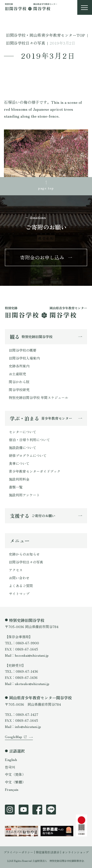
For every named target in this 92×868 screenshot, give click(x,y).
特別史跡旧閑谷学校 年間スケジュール (39, 398)
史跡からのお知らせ (24, 554)
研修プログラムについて (28, 455)
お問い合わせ (19, 578)
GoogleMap (13, 737)
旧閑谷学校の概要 (23, 350)
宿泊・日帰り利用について (29, 440)
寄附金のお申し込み (42, 257)
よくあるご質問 (21, 586)
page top (46, 188)
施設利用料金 (19, 479)
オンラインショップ (75, 852)
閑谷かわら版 (19, 382)
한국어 (10, 767)
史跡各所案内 (19, 366)
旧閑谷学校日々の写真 (26, 562)
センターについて (23, 432)
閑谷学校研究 (19, 390)
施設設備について (23, 448)
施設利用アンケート (24, 495)
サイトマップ (19, 594)
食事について (19, 463)
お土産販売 (17, 374)
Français (12, 789)
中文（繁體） (15, 782)
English (11, 759)
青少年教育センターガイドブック (35, 471)
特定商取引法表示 (48, 852)
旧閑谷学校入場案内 (24, 358)
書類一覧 (16, 487)
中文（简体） (15, 774)
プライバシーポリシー (18, 852)
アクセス (16, 570)
